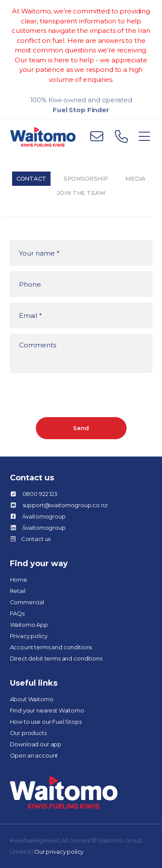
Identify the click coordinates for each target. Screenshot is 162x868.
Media (135, 178)
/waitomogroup (44, 516)
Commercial (27, 602)
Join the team (81, 193)
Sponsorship (86, 178)
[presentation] (76, 395)
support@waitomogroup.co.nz (65, 505)
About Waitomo (32, 699)
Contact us (36, 539)
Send (81, 428)
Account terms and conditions (51, 647)
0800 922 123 (40, 494)
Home (19, 580)
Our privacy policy (59, 852)
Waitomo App (29, 625)
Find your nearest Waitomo (47, 710)
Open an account (34, 755)
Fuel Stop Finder (81, 110)
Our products (28, 733)
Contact (31, 178)
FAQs (17, 613)
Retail (18, 591)
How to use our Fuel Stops (46, 722)
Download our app (36, 744)
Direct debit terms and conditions (56, 658)
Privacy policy (29, 636)
